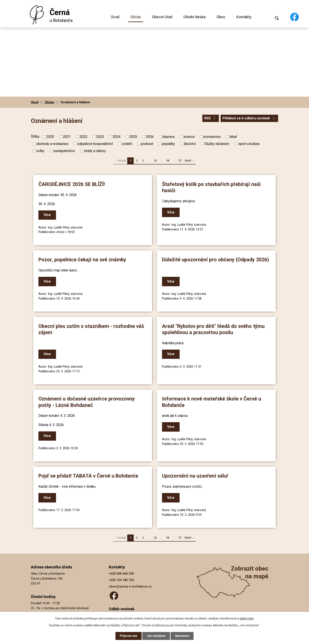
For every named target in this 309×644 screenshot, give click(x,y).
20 (155, 161)
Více (47, 215)
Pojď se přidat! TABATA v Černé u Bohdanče (89, 475)
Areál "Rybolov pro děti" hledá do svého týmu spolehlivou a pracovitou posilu (214, 329)
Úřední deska (195, 17)
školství (190, 144)
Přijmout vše (128, 636)
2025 (133, 137)
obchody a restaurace (52, 144)
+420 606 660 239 (121, 573)
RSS (210, 118)
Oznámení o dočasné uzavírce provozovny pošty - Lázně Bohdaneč (87, 402)
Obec (221, 17)
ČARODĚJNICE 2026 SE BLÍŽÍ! (72, 184)
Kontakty (244, 17)
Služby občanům (217, 144)
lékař (233, 137)
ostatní (127, 144)
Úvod (115, 17)
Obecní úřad (162, 17)
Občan (136, 17)
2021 (67, 137)
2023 (100, 137)
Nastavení (182, 636)
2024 (117, 137)
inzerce (189, 137)
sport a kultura (249, 144)
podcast (147, 144)
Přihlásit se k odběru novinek (249, 118)
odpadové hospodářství (95, 144)
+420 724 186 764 (121, 579)
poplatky (168, 144)
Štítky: (36, 136)
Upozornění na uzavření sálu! (195, 475)
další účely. (247, 618)
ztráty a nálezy (95, 151)
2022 (83, 137)
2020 (50, 137)
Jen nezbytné (156, 636)
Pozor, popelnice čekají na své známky (83, 260)
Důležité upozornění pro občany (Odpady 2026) (216, 260)
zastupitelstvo (64, 151)
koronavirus (212, 137)
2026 (150, 137)
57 (180, 161)
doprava (168, 137)
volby (40, 151)
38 (168, 161)
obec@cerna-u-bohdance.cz (130, 586)
